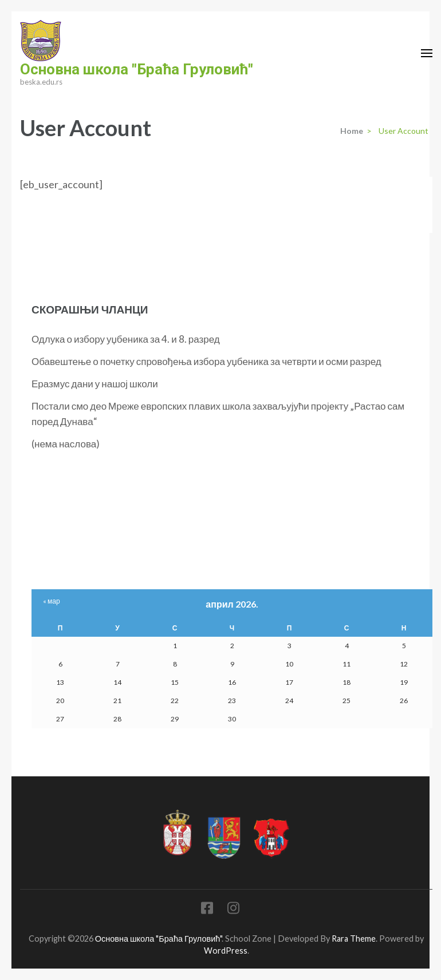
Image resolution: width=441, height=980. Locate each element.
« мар (52, 601)
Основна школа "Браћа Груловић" (137, 69)
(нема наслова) (66, 444)
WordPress (226, 951)
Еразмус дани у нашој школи (95, 384)
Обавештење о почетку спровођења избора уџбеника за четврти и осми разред (206, 361)
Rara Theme (354, 939)
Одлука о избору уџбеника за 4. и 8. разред (126, 339)
